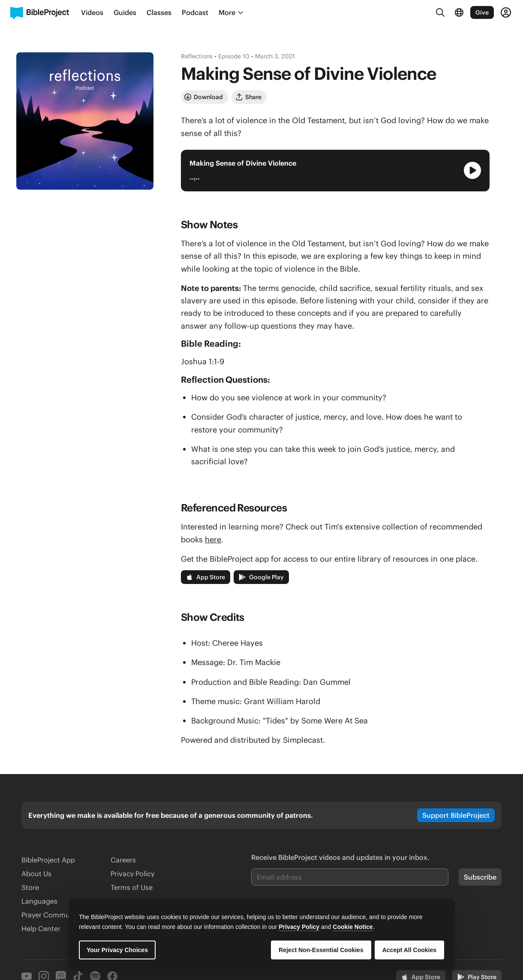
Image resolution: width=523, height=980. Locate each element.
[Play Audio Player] (472, 170)
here (213, 540)
